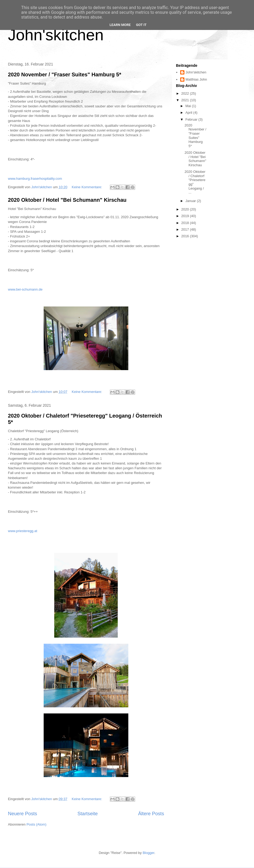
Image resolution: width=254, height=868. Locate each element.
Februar (192, 119)
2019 (186, 216)
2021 (186, 100)
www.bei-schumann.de (25, 289)
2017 (186, 229)
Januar (191, 201)
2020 (186, 209)
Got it (141, 25)
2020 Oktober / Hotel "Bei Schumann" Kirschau (67, 200)
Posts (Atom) (36, 824)
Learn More (120, 25)
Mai (189, 106)
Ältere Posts (151, 814)
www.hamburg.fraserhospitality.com (35, 179)
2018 (186, 223)
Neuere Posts (22, 814)
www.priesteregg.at (23, 531)
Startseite (88, 814)
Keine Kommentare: (87, 187)
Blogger (148, 853)
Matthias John (196, 79)
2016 (186, 236)
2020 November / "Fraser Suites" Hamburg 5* (65, 74)
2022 (186, 93)
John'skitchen (56, 35)
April (189, 113)
